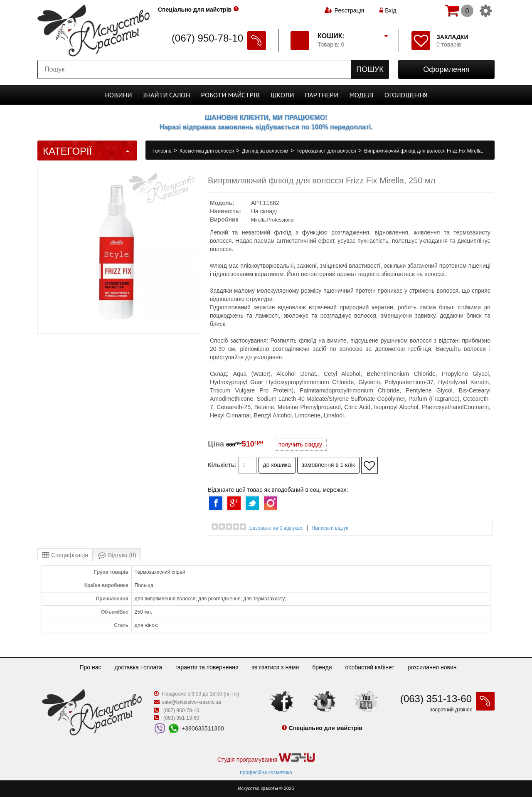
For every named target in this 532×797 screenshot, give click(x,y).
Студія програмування (266, 758)
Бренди (322, 667)
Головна (163, 151)
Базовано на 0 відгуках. (277, 528)
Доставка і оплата (138, 667)
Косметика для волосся (207, 151)
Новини (118, 95)
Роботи (230, 95)
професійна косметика (266, 772)
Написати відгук (330, 528)
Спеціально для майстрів (195, 10)
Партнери (321, 95)
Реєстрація (349, 10)
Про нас (90, 667)
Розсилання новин (432, 667)
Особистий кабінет (369, 667)
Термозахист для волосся (327, 151)
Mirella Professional (273, 220)
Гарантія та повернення (207, 667)
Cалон (166, 95)
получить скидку (300, 444)
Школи (282, 95)
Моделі (361, 95)
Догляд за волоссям (266, 151)
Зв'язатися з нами (275, 667)
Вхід (388, 10)
